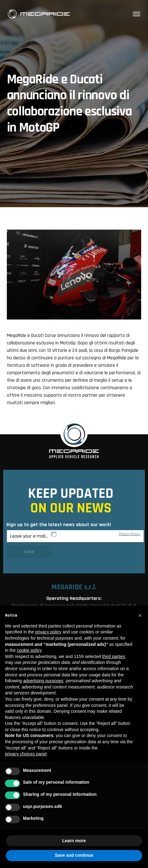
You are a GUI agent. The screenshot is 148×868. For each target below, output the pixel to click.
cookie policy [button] (29, 650)
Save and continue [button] (74, 855)
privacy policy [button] (48, 632)
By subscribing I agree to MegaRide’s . (99, 534)
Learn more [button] (74, 841)
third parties (114, 656)
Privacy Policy (129, 534)
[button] (140, 615)
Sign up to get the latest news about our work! (59, 525)
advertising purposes (43, 681)
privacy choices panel (26, 754)
